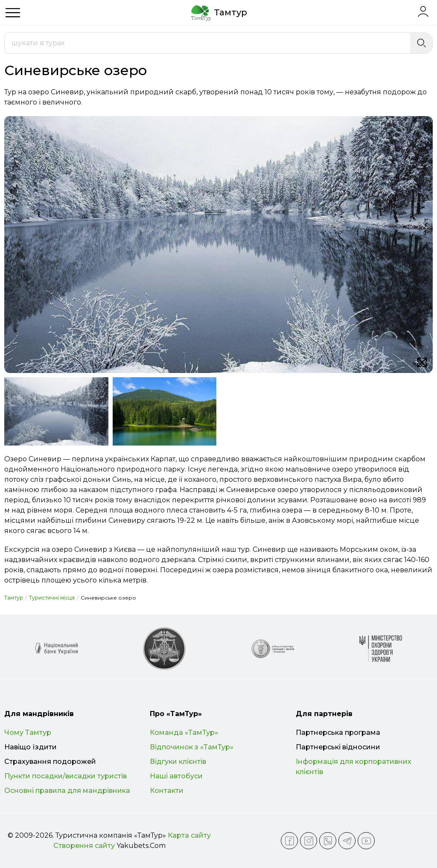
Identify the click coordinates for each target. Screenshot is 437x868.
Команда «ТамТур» (184, 733)
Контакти (167, 791)
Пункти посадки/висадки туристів (66, 776)
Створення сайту (84, 846)
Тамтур (14, 598)
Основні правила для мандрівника (67, 791)
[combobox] (208, 43)
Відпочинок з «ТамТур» (192, 747)
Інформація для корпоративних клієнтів (354, 767)
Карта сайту (189, 835)
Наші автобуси (176, 776)
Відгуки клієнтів (178, 762)
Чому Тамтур (28, 733)
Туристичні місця (52, 598)
